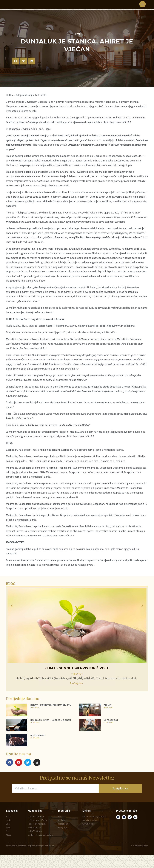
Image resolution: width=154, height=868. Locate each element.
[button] (15, 77)
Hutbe (77, 51)
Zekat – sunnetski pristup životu (51, 721)
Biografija (64, 827)
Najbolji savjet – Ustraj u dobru (51, 737)
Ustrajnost (111, 737)
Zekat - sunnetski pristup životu (77, 685)
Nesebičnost (38, 752)
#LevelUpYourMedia (139, 862)
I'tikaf (107, 721)
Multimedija (35, 827)
